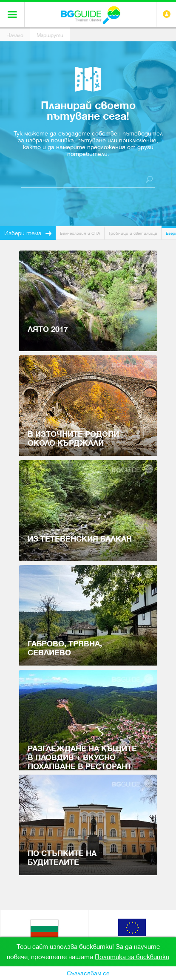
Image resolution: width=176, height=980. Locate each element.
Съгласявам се (88, 973)
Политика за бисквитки (132, 957)
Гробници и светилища (133, 233)
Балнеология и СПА (80, 233)
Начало (15, 35)
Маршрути (50, 35)
